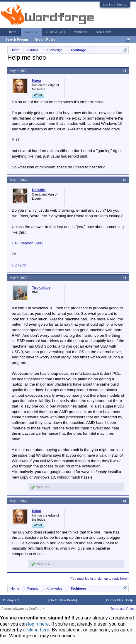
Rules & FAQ (56, 32)
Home (12, 32)
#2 (125, 180)
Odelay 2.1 (11, 600)
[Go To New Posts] (63, 600)
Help (130, 600)
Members (80, 32)
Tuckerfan (41, 288)
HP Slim (19, 265)
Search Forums (17, 39)
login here (38, 624)
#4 (125, 501)
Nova (37, 81)
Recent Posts (45, 39)
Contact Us (115, 600)
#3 (125, 278)
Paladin (39, 190)
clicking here (36, 630)
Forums (31, 32)
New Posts (104, 32)
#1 (125, 71)
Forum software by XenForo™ (23, 609)
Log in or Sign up (115, 4)
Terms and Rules (122, 609)
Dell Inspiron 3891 (27, 243)
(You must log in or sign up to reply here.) (99, 579)
